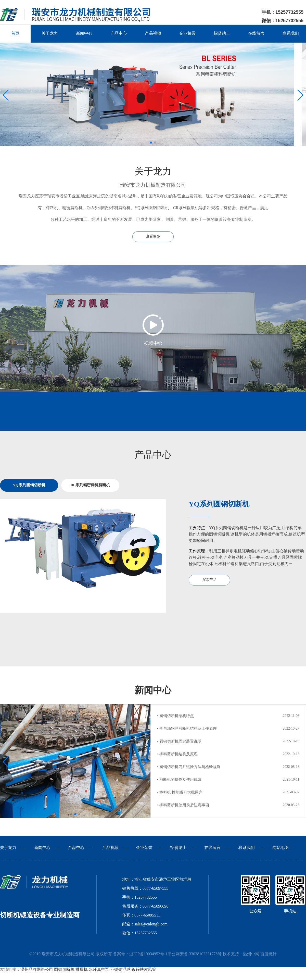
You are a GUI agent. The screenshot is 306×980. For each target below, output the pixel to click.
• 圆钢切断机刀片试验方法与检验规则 (189, 767)
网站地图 (280, 848)
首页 (15, 34)
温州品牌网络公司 (37, 970)
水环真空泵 (99, 970)
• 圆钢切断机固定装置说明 (179, 742)
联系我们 (291, 34)
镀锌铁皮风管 (144, 970)
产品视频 (153, 34)
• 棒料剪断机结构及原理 (177, 754)
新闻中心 (84, 34)
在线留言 (256, 34)
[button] (151, 143)
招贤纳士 (222, 34)
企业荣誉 (187, 34)
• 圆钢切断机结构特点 (175, 716)
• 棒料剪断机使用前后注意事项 (183, 805)
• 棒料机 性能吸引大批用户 (180, 793)
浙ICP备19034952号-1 (148, 954)
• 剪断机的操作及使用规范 (179, 780)
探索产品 (209, 580)
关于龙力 (50, 34)
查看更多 (153, 237)
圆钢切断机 (64, 970)
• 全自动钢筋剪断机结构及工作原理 (187, 729)
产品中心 (119, 34)
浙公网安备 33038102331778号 (195, 954)
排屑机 (82, 970)
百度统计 (269, 954)
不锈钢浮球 (120, 970)
